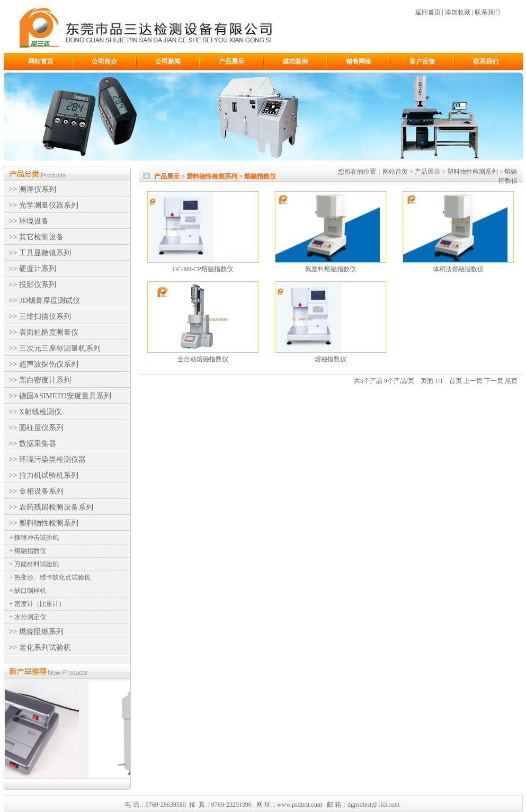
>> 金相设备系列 (36, 491)
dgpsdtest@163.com (373, 805)
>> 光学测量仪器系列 (44, 205)
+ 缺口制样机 (28, 591)
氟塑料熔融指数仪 (331, 269)
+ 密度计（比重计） (38, 604)
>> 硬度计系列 (33, 269)
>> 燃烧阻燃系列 (36, 632)
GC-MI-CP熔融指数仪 (203, 269)
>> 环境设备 (29, 221)
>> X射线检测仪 (35, 412)
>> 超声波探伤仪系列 (44, 364)
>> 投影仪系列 (33, 285)
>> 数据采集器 (33, 444)
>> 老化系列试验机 (40, 648)
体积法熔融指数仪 (458, 269)
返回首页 (428, 12)
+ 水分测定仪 (28, 617)
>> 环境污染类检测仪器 (47, 459)
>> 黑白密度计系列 (40, 380)
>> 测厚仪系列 (33, 189)
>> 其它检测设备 (36, 237)
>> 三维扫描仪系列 (40, 316)
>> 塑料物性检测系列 (44, 523)
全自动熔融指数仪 (203, 359)
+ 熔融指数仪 (28, 551)
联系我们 (487, 12)
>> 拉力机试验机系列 (44, 475)
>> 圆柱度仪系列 (36, 428)
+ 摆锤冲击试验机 (34, 538)
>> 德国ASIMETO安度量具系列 (60, 396)
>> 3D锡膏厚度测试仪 (44, 301)
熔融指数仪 (331, 359)
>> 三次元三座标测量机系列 (55, 348)
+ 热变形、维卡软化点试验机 (50, 577)
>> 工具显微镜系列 (40, 253)
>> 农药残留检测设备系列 (51, 507)
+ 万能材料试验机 (34, 564)
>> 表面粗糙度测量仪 (44, 332)
